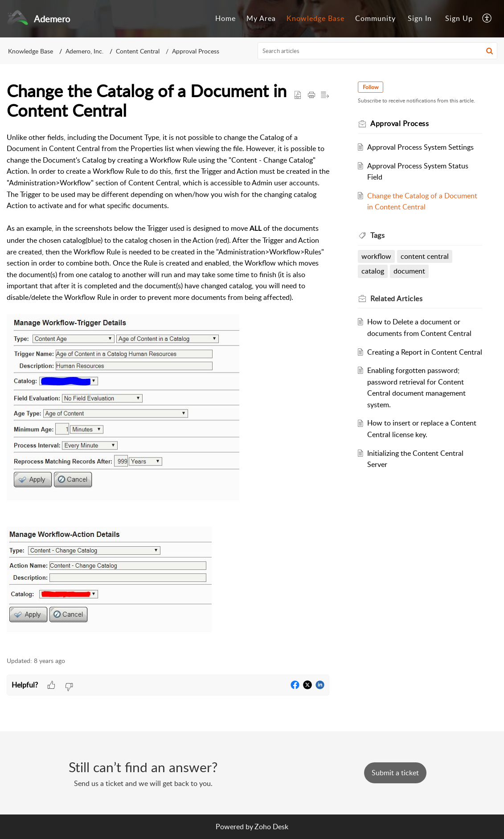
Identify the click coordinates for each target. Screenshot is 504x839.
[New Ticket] (395, 773)
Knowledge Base (316, 18)
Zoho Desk (271, 827)
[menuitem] (225, 19)
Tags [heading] (377, 235)
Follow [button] (371, 87)
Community (375, 18)
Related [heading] (396, 299)
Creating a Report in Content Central (425, 352)
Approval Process (196, 51)
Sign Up (459, 18)
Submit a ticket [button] (395, 773)
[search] (377, 51)
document (409, 271)
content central (425, 256)
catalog (373, 271)
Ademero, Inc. (84, 51)
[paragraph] (168, 389)
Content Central (138, 51)
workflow (376, 256)
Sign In (420, 18)
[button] (487, 19)
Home (225, 18)
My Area (261, 18)
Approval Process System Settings (420, 147)
